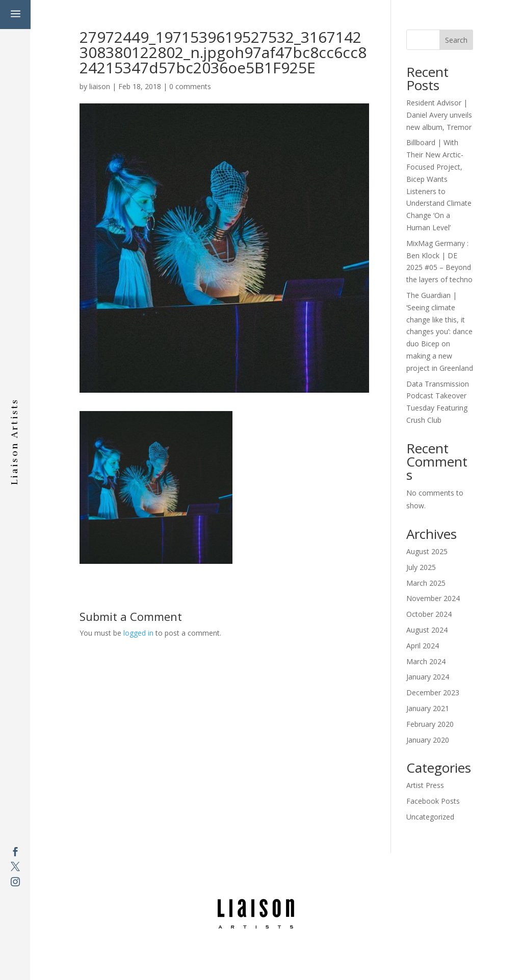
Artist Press (425, 785)
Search (456, 40)
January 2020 (428, 740)
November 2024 (433, 598)
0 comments (190, 86)
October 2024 (429, 614)
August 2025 (427, 551)
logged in (138, 633)
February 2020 (430, 724)
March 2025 (426, 583)
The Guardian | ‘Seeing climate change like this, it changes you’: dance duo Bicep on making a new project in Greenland (440, 332)
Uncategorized (430, 817)
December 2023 (433, 692)
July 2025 (421, 567)
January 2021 (428, 708)
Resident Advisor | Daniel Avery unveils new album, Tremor (439, 115)
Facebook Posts (433, 801)
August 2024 (427, 630)
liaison (100, 86)
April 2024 (423, 646)
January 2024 (428, 677)
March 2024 (426, 661)
